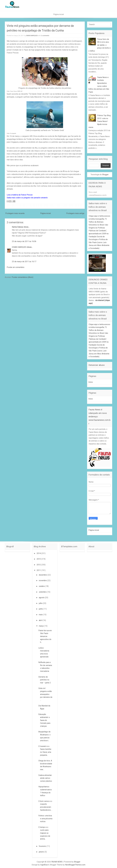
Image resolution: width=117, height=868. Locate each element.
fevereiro (43, 846)
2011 (39, 570)
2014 (39, 553)
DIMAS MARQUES (32, 36)
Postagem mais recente (15, 213)
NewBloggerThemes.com (75, 865)
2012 (39, 565)
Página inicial (58, 14)
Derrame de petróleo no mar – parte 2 (45, 680)
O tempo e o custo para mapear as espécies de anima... (44, 833)
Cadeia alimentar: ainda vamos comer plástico (45, 778)
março (42, 626)
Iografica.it (44, 865)
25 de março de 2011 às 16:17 (24, 262)
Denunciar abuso (97, 365)
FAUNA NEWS (57, 862)
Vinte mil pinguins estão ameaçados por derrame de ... (45, 694)
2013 (39, 559)
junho (41, 609)
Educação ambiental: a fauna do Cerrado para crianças (44, 720)
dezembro (43, 575)
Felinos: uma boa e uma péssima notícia (45, 819)
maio (41, 615)
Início (91, 382)
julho (41, 603)
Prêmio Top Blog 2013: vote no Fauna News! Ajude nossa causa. (100, 121)
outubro (42, 586)
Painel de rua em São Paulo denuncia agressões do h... (45, 636)
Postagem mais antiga (75, 213)
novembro (43, 580)
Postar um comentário (16, 267)
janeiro (42, 852)
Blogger (105, 175)
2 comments (45, 36)
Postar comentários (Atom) (22, 277)
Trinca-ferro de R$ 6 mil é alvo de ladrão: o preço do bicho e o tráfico (100, 45)
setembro (43, 592)
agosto (42, 598)
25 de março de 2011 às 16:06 (24, 241)
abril (41, 620)
